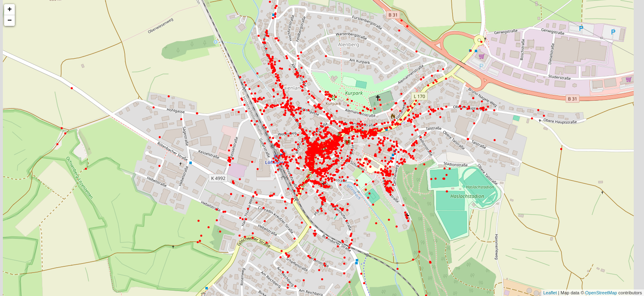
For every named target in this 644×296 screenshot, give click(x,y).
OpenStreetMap (601, 293)
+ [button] (10, 9)
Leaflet (550, 293)
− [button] (10, 21)
